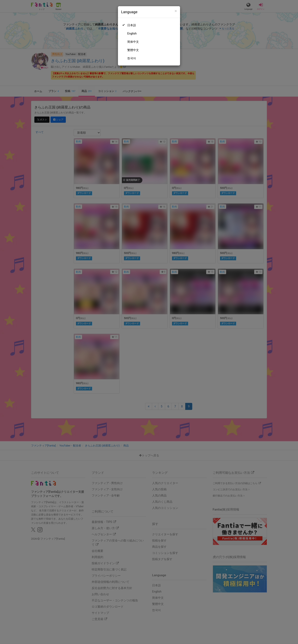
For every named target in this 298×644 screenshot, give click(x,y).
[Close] (176, 11)
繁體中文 (133, 50)
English (132, 33)
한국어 (132, 58)
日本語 (132, 25)
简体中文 (133, 42)
